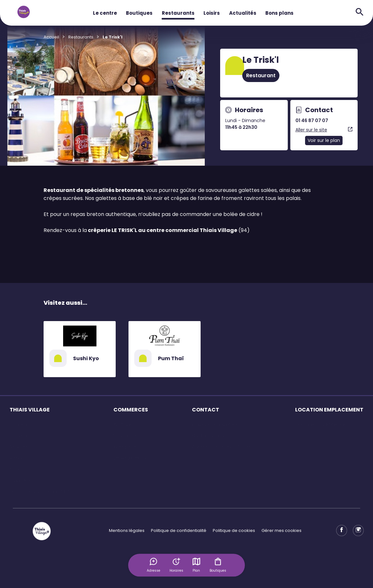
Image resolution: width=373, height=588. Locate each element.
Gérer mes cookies (282, 530)
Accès (16, 458)
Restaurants (178, 13)
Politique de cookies (234, 530)
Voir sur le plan (324, 140)
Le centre (105, 13)
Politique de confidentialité (179, 530)
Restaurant (261, 75)
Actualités (243, 13)
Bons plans (279, 13)
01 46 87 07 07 (312, 120)
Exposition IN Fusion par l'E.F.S (39, 492)
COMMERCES (131, 410)
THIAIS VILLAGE (30, 410)
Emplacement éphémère (322, 424)
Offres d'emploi (130, 458)
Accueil (51, 37)
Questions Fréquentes (215, 424)
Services (19, 447)
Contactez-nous (209, 436)
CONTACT (206, 410)
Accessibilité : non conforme (221, 447)
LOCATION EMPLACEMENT (329, 410)
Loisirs (212, 13)
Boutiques (139, 13)
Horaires (19, 436)
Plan (197, 565)
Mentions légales (127, 530)
